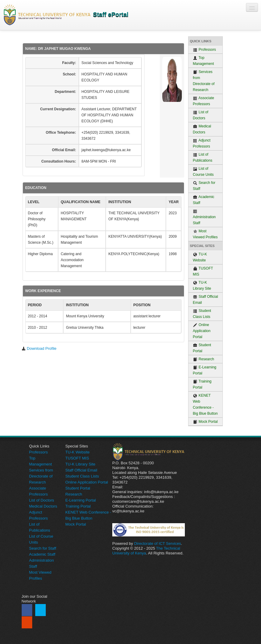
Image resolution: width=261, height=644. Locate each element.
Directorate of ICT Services (157, 543)
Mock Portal (205, 422)
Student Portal (202, 348)
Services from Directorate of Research (204, 81)
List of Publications (203, 157)
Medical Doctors (202, 129)
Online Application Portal (202, 331)
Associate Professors (204, 101)
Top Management (204, 61)
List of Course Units (203, 172)
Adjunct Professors (202, 143)
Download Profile (39, 348)
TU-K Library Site (202, 285)
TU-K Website (200, 257)
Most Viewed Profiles (205, 234)
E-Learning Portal (205, 370)
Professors (205, 50)
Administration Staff (204, 217)
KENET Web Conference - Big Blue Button (205, 404)
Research (204, 359)
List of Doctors (201, 115)
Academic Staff (204, 200)
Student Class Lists (202, 314)
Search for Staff (204, 186)
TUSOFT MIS (203, 271)
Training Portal (202, 384)
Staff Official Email (206, 300)
